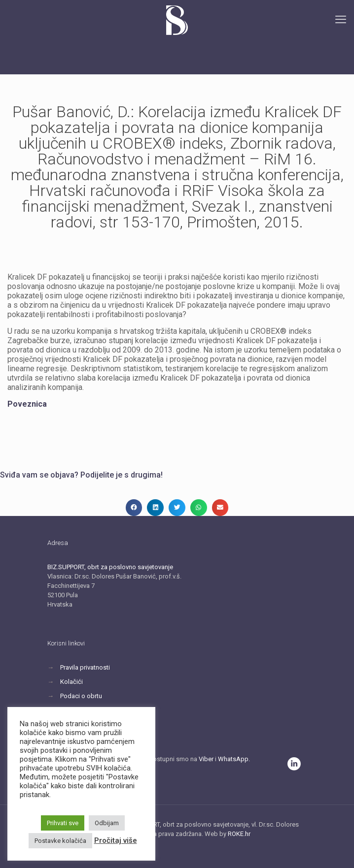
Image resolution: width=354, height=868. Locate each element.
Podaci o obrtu (81, 696)
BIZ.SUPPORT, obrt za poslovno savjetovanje (110, 567)
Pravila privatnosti (85, 667)
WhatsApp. (234, 759)
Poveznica (27, 404)
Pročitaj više (116, 840)
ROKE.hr (239, 834)
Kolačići (71, 682)
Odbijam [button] (107, 823)
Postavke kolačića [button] (60, 841)
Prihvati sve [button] (63, 823)
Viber (206, 759)
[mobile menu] (341, 20)
